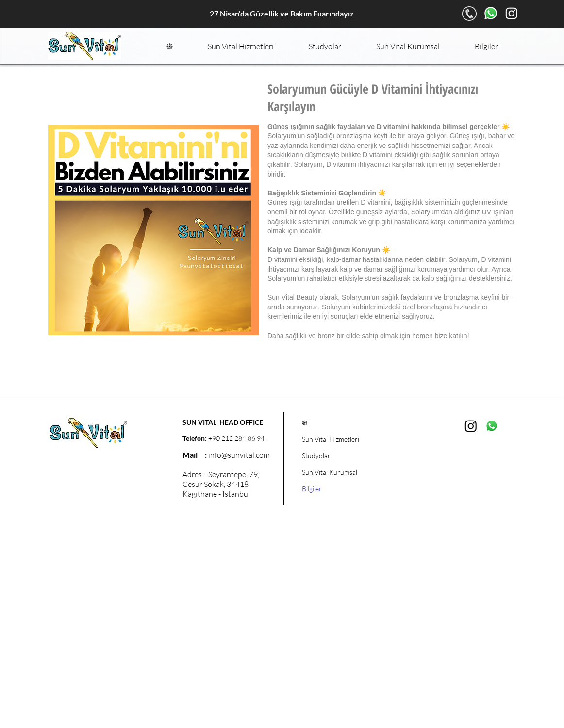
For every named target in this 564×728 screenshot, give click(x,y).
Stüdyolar (316, 456)
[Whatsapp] (491, 13)
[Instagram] (512, 13)
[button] (241, 46)
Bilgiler (312, 489)
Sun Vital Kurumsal (330, 472)
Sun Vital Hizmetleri (331, 439)
